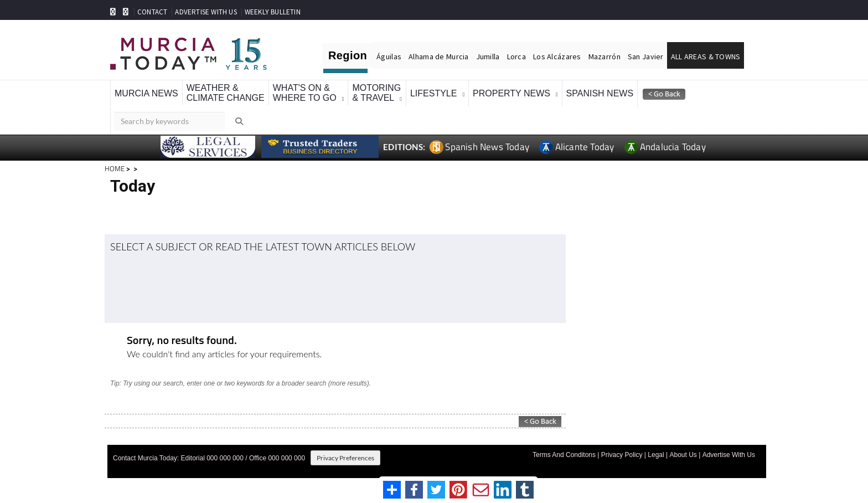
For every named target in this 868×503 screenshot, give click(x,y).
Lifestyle (433, 93)
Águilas (389, 57)
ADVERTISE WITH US (206, 12)
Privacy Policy (622, 455)
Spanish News (600, 93)
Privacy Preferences (345, 458)
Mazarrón (604, 57)
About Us (683, 455)
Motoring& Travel (376, 93)
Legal (656, 455)
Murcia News (146, 93)
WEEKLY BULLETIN (273, 12)
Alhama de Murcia (438, 57)
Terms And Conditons (564, 455)
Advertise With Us (729, 455)
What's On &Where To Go (305, 93)
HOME (115, 168)
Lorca (516, 57)
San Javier (646, 57)
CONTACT (152, 12)
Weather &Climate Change (226, 93)
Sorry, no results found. (182, 341)
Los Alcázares (557, 57)
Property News (512, 93)
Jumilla (488, 57)
